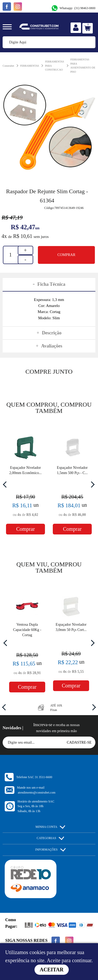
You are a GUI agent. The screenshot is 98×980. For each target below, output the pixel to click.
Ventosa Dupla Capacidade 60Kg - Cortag (27, 630)
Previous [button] (6, 484)
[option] (49, 127)
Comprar (66, 255)
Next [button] (91, 484)
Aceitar (52, 970)
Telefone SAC (34, 777)
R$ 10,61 (23, 236)
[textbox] (49, 42)
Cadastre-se (79, 742)
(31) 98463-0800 (73, 8)
